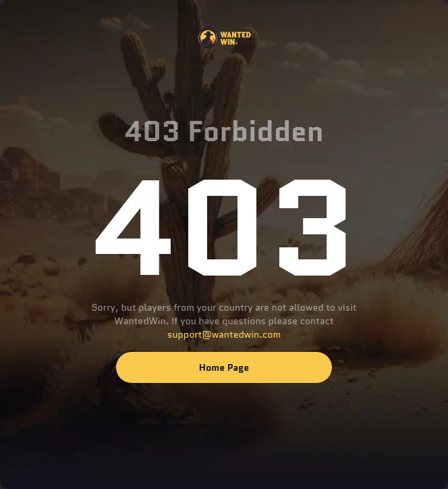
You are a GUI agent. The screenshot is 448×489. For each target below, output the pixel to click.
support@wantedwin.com (224, 334)
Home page (224, 367)
